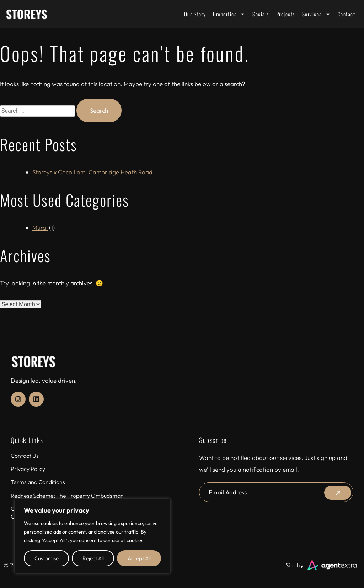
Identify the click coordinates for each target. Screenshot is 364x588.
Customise (47, 558)
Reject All (93, 558)
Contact (347, 14)
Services (316, 14)
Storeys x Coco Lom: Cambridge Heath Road (92, 172)
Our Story (195, 14)
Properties (229, 14)
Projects (286, 14)
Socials (261, 14)
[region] (92, 536)
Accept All (139, 558)
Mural (40, 227)
